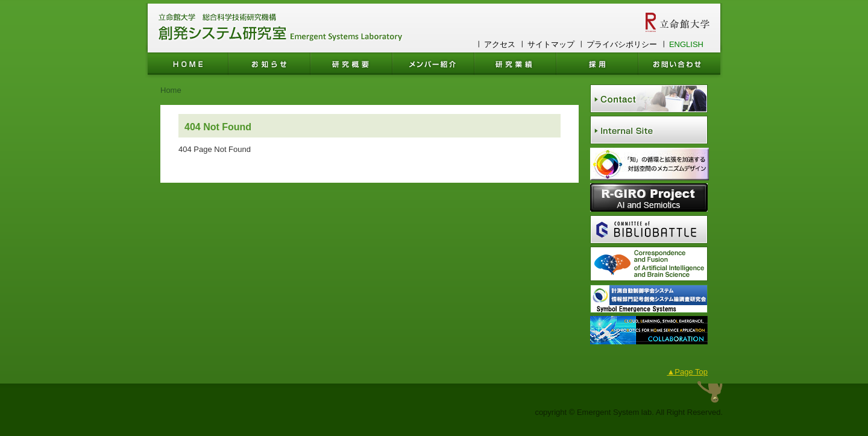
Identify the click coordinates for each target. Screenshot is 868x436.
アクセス (500, 44)
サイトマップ (551, 44)
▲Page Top (687, 372)
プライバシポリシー (622, 44)
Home (171, 90)
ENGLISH (686, 44)
